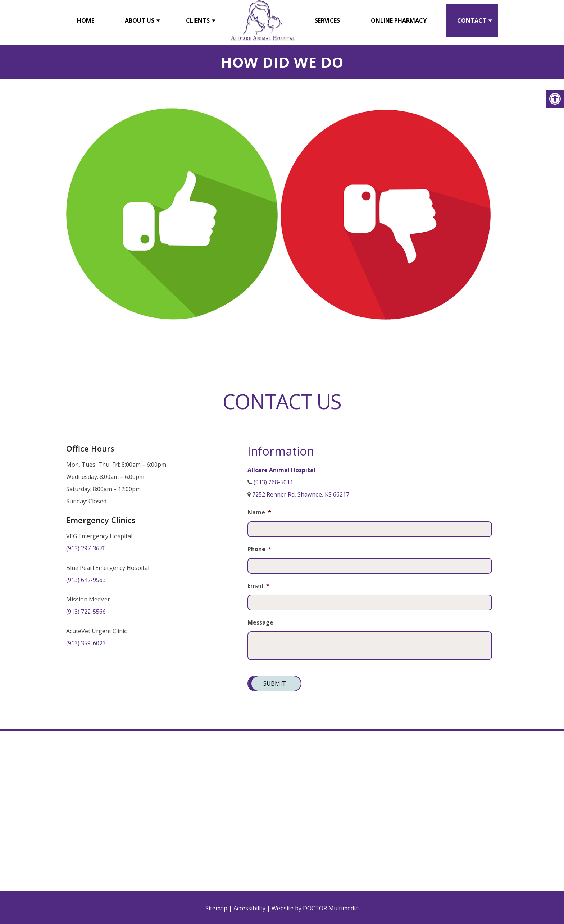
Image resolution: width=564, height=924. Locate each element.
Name (259, 513)
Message (260, 623)
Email (258, 586)
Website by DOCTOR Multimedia (315, 908)
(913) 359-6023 (86, 643)
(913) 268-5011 (273, 482)
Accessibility (249, 908)
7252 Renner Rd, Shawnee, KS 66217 (301, 494)
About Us (140, 20)
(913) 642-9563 (86, 580)
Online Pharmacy (399, 20)
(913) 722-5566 (86, 612)
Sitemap (216, 908)
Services (327, 20)
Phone (260, 549)
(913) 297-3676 (86, 548)
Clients (198, 20)
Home (86, 20)
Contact (472, 20)
